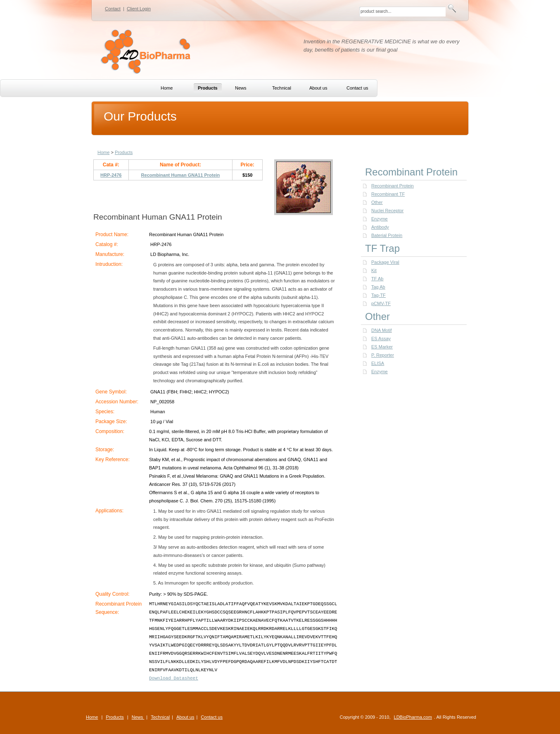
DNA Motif (382, 330)
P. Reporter (383, 355)
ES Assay (381, 339)
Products (124, 152)
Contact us (212, 717)
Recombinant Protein (393, 186)
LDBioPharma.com (413, 717)
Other (377, 202)
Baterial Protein (387, 235)
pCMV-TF (381, 303)
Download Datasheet (174, 678)
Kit (374, 270)
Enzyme (380, 219)
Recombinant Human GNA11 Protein (181, 175)
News (138, 717)
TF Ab (377, 279)
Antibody (380, 227)
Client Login (139, 9)
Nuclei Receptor (387, 211)
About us (185, 717)
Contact (113, 9)
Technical (160, 717)
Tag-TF (378, 295)
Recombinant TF (388, 194)
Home (103, 152)
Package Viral (385, 262)
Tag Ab (378, 287)
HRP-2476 (111, 175)
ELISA (378, 363)
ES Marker (382, 347)
